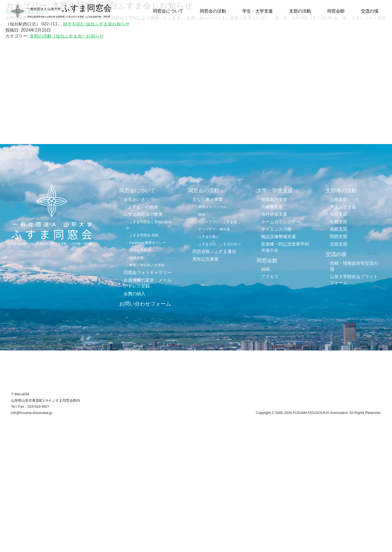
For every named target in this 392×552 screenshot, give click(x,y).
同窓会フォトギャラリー (148, 272)
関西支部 (339, 237)
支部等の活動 (341, 190)
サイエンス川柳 (276, 229)
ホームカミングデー (281, 222)
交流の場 (370, 11)
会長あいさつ (137, 199)
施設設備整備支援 (278, 237)
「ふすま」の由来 (141, 207)
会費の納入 (134, 294)
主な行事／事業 (208, 199)
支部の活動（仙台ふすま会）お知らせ (67, 36)
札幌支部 (339, 222)
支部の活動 (300, 11)
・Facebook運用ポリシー (146, 243)
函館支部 (339, 229)
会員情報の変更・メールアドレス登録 (148, 283)
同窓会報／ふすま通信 (214, 251)
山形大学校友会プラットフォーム (354, 280)
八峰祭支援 (272, 207)
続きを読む (96, 24)
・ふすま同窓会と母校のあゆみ (149, 225)
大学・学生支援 (275, 190)
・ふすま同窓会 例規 (142, 235)
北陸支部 (339, 244)
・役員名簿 (135, 258)
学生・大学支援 (258, 11)
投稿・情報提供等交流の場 (354, 266)
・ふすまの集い (207, 237)
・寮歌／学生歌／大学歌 (145, 265)
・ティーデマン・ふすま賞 (216, 222)
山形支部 (339, 199)
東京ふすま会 (343, 207)
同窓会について (168, 11)
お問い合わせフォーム (145, 304)
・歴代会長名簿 (138, 250)
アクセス (270, 277)
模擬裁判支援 (274, 199)
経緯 (265, 269)
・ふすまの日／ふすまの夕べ (218, 244)
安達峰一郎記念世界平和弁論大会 (285, 247)
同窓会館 (336, 11)
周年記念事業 (206, 259)
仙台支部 (339, 214)
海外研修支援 (274, 214)
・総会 (200, 214)
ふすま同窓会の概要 (143, 214)
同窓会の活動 (213, 11)
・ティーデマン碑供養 (212, 229)
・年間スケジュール (211, 207)
